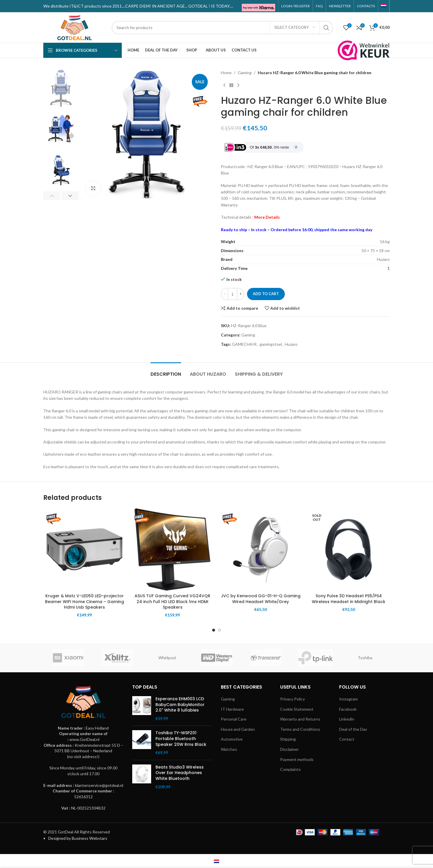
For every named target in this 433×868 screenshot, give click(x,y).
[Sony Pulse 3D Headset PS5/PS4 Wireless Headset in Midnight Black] (349, 549)
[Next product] (238, 85)
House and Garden (238, 729)
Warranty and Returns (300, 719)
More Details (267, 217)
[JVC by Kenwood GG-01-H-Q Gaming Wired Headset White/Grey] (261, 549)
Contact (347, 739)
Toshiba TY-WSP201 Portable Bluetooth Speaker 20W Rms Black (181, 739)
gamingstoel (271, 344)
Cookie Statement (297, 709)
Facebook (348, 709)
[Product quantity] (232, 294)
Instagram (348, 699)
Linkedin (347, 719)
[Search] (222, 28)
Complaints (290, 769)
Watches (229, 749)
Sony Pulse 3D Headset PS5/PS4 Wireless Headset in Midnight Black (349, 599)
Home (226, 73)
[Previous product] (224, 85)
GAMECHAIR (244, 344)
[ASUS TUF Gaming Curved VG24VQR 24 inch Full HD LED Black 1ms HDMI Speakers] (172, 549)
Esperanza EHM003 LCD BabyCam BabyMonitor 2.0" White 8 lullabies (180, 705)
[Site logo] (75, 27)
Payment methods (297, 759)
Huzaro (291, 344)
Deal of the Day (353, 729)
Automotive (232, 739)
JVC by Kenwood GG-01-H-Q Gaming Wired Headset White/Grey (261, 599)
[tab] (166, 371)
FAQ (319, 6)
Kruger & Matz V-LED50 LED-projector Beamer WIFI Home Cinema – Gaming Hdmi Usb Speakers (85, 601)
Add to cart (266, 294)
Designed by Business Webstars (78, 838)
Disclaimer (289, 749)
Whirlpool (167, 658)
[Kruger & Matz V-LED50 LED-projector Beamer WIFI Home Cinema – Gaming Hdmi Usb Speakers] (84, 549)
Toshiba (365, 658)
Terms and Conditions (300, 729)
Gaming (245, 73)
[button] (52, 196)
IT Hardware (233, 709)
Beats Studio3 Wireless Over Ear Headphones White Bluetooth (180, 773)
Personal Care (234, 719)
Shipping (288, 739)
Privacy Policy (293, 699)
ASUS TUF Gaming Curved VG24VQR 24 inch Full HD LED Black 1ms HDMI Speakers (172, 601)
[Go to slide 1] (214, 630)
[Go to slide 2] (219, 630)
